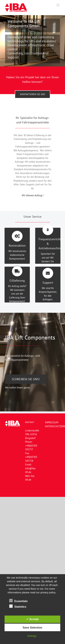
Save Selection (32, 628)
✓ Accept (32, 619)
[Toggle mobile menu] (58, 5)
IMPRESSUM (52, 422)
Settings (32, 636)
